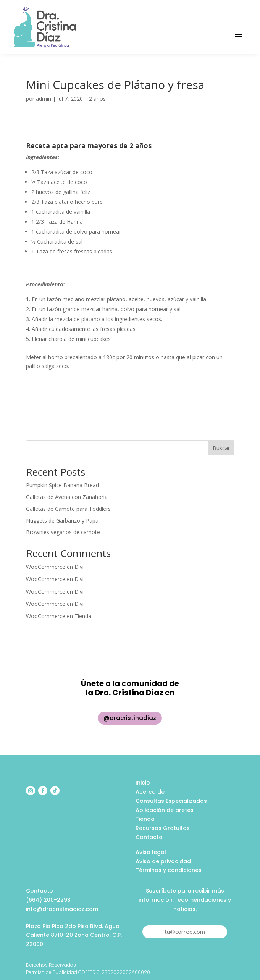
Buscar (221, 448)
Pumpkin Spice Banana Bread (62, 485)
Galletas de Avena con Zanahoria (67, 497)
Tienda (83, 616)
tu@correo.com (185, 932)
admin (44, 99)
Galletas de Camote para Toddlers (68, 509)
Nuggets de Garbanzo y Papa (62, 521)
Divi (79, 567)
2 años (97, 99)
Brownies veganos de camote (63, 532)
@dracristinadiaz (130, 718)
